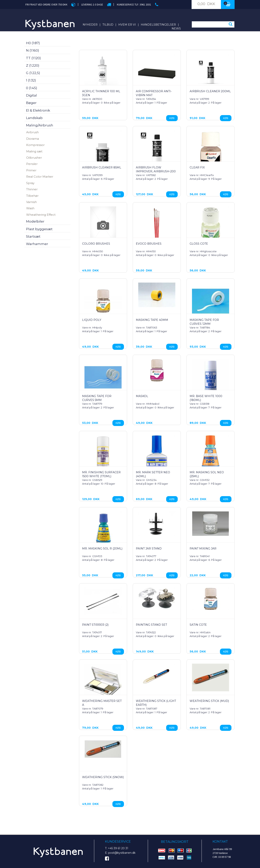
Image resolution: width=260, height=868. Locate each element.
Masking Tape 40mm (152, 320)
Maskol (142, 396)
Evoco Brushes (149, 244)
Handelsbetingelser (158, 25)
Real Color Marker (40, 177)
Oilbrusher (34, 158)
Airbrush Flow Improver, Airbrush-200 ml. (156, 171)
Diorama (33, 139)
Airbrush (32, 132)
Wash (30, 208)
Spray (30, 183)
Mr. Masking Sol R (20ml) (102, 549)
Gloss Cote (199, 244)
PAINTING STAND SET (151, 625)
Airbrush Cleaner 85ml (102, 167)
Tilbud (108, 25)
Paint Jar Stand (149, 549)
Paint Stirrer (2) (95, 625)
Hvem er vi (127, 25)
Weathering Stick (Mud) (209, 701)
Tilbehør (32, 196)
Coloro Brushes (96, 244)
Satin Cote (198, 625)
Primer (31, 170)
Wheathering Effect (41, 215)
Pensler (32, 164)
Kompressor (35, 145)
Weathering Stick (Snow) (103, 777)
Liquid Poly (92, 320)
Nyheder (90, 25)
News (176, 29)
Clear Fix (197, 167)
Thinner (32, 189)
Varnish (31, 202)
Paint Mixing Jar (203, 549)
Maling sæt (34, 151)
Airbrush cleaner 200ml (210, 91)
